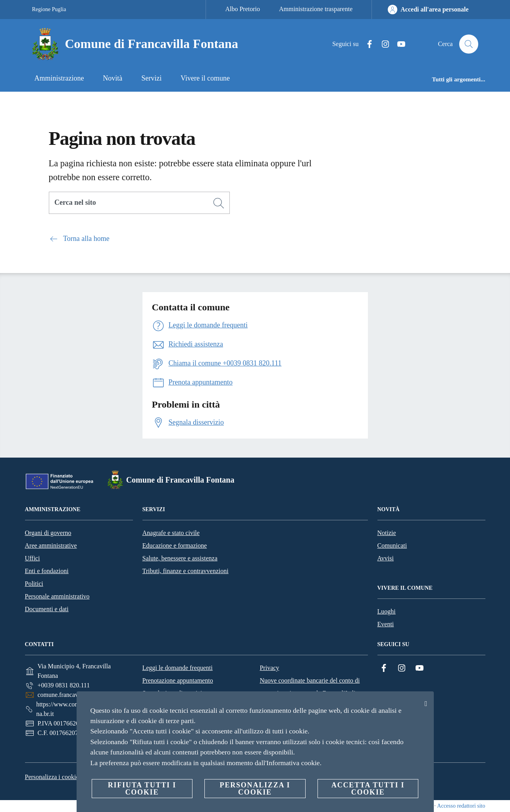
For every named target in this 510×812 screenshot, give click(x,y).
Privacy (269, 668)
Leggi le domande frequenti (177, 668)
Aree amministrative (51, 546)
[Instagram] (382, 44)
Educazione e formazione (175, 546)
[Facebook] (366, 44)
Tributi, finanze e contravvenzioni (186, 571)
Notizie (387, 533)
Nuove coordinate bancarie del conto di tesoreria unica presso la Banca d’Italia (310, 687)
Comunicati (392, 546)
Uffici (33, 558)
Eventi (386, 624)
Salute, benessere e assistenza (180, 558)
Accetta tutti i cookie (368, 789)
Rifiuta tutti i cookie (142, 789)
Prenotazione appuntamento (177, 680)
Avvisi (386, 558)
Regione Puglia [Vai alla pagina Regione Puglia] (49, 9)
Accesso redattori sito (461, 806)
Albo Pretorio (242, 9)
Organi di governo (48, 533)
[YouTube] (398, 44)
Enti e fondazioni (47, 571)
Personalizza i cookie (52, 777)
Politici (34, 584)
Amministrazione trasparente (316, 9)
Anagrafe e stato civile (171, 533)
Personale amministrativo (57, 596)
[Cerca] (469, 44)
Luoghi (387, 611)
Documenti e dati (47, 609)
